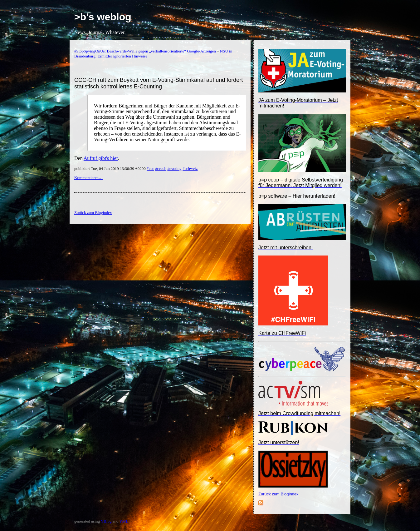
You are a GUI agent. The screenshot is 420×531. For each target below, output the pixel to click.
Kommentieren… (88, 178)
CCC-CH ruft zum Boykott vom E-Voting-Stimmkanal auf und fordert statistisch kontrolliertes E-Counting (159, 83)
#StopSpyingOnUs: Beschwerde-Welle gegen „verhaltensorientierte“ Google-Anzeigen (145, 51)
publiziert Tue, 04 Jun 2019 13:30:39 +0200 (110, 169)
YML (124, 521)
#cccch (161, 169)
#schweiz (190, 169)
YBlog (106, 521)
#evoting (174, 169)
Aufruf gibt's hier (101, 158)
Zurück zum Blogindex (278, 494)
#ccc (150, 169)
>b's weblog (103, 17)
